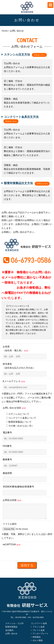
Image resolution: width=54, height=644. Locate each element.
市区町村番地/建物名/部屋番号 (18, 487)
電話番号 (7, 433)
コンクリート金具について (21, 418)
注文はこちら (39, 55)
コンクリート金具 (39, 626)
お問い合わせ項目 (14, 408)
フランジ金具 (39, 630)
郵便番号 (7, 459)
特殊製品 (37, 640)
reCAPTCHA (12, 547)
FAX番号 (7, 446)
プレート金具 (39, 633)
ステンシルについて (18, 414)
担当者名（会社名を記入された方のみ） (19, 366)
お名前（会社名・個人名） (15, 348)
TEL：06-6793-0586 (18, 620)
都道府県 (7, 473)
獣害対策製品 (11, 630)
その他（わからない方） (20, 426)
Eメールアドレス (14, 381)
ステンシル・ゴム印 (14, 626)
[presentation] (25, 556)
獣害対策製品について (19, 422)
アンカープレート (41, 636)
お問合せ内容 (12, 500)
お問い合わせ (11, 636)
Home (5, 31)
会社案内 (9, 633)
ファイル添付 (10, 527)
